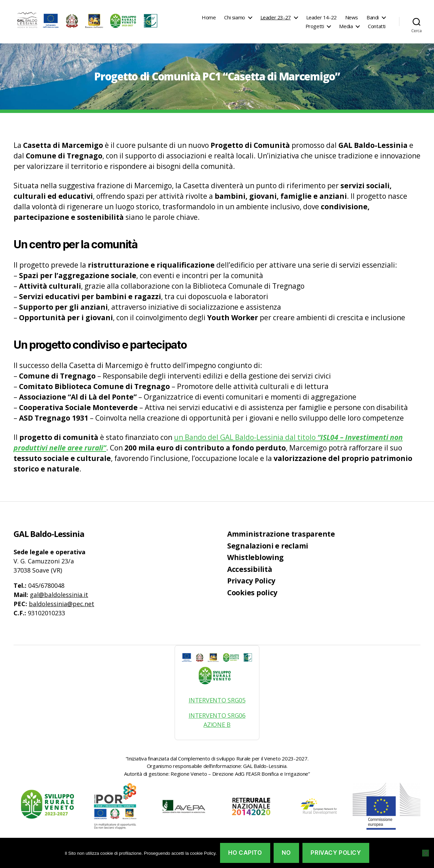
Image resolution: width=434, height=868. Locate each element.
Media (346, 26)
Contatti (377, 26)
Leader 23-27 (276, 17)
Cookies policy (252, 593)
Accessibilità (250, 569)
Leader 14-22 (321, 17)
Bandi (373, 17)
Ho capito (245, 853)
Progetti (315, 26)
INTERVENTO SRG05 (217, 700)
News (352, 17)
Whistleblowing (255, 557)
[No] (426, 853)
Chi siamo (234, 17)
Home (209, 17)
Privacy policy (336, 853)
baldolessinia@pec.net (62, 604)
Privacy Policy (251, 581)
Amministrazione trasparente (281, 534)
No (286, 853)
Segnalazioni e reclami (268, 546)
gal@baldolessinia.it (59, 595)
